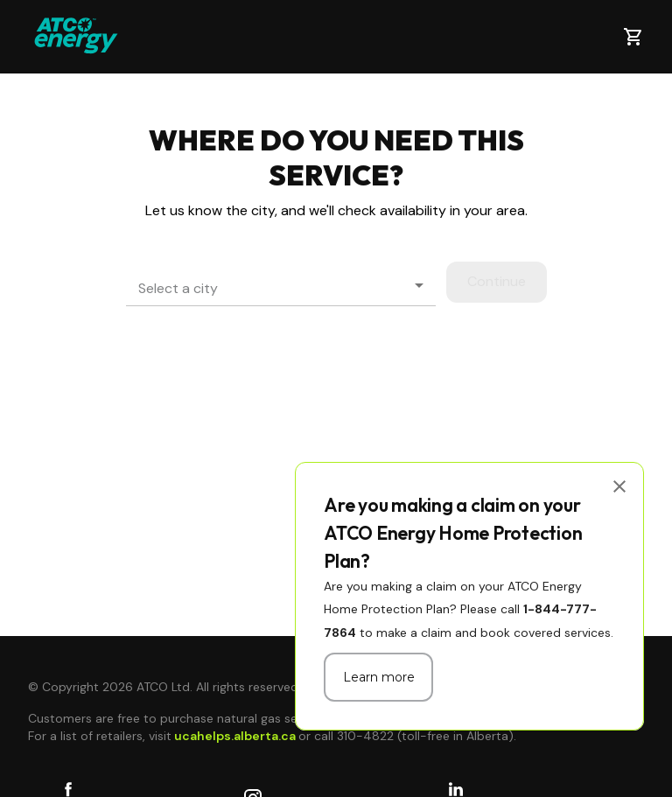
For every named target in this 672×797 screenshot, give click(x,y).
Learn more (379, 677)
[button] (281, 285)
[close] (619, 486)
